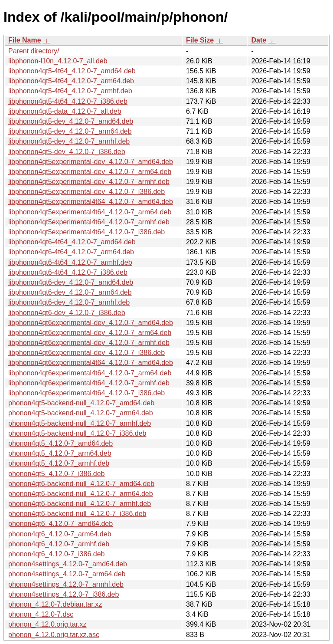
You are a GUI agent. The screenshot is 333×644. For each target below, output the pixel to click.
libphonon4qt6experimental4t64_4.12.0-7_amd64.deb (91, 363)
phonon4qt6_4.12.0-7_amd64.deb (60, 524)
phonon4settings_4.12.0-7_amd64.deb (68, 564)
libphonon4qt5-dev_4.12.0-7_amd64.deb (71, 121)
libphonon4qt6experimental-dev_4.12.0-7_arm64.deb (90, 333)
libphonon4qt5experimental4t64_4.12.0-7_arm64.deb (90, 212)
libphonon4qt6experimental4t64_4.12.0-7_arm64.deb (90, 373)
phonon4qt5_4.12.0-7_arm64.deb (60, 453)
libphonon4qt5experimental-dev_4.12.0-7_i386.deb (87, 192)
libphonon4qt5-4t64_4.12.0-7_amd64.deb (72, 71)
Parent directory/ (34, 51)
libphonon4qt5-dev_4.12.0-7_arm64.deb (70, 131)
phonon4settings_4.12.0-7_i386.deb (64, 594)
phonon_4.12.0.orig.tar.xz (47, 624)
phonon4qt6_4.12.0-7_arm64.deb (60, 534)
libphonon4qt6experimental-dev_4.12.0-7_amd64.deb (91, 323)
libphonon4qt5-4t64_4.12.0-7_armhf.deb (70, 91)
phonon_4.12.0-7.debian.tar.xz (55, 604)
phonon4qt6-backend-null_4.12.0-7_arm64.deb (81, 494)
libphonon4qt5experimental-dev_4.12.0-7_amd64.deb (91, 162)
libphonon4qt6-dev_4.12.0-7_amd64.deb (71, 282)
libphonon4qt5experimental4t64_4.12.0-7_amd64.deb (91, 202)
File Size (200, 40)
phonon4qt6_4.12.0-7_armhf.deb (59, 544)
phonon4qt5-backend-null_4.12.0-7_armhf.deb (80, 423)
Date (259, 40)
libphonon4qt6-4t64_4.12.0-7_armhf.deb (70, 262)
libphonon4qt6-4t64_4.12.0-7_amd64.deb (72, 242)
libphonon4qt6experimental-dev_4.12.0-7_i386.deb (87, 353)
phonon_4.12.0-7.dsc (41, 614)
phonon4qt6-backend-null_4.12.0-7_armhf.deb (80, 504)
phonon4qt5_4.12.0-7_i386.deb (56, 474)
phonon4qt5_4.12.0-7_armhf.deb (59, 463)
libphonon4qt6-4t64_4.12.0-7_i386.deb (68, 272)
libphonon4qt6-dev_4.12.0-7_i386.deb (67, 313)
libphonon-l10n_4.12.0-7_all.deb (58, 61)
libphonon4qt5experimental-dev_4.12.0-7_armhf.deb (89, 182)
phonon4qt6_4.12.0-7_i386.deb (56, 554)
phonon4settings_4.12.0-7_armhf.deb (66, 584)
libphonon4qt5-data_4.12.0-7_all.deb (65, 111)
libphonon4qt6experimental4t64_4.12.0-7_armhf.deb (89, 383)
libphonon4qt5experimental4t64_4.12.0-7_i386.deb (87, 232)
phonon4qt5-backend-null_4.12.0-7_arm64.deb (81, 413)
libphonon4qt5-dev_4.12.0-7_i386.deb (67, 152)
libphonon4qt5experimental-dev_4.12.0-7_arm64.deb (90, 172)
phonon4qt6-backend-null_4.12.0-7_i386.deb (77, 514)
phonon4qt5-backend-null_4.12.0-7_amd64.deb (81, 403)
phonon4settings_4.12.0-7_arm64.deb (67, 574)
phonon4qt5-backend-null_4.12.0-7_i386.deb (77, 433)
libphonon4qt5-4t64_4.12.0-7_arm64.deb (71, 81)
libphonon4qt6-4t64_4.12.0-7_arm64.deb (71, 252)
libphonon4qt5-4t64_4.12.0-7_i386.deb (68, 101)
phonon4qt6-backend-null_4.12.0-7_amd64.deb (81, 484)
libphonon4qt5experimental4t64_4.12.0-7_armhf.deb (89, 222)
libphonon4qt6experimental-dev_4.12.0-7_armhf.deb (89, 343)
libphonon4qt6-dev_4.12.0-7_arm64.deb (70, 292)
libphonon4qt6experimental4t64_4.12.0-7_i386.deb (87, 393)
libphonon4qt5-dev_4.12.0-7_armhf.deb (69, 141)
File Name (25, 40)
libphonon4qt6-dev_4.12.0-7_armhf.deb (69, 302)
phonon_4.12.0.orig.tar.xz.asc (54, 635)
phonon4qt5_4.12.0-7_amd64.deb (60, 443)
